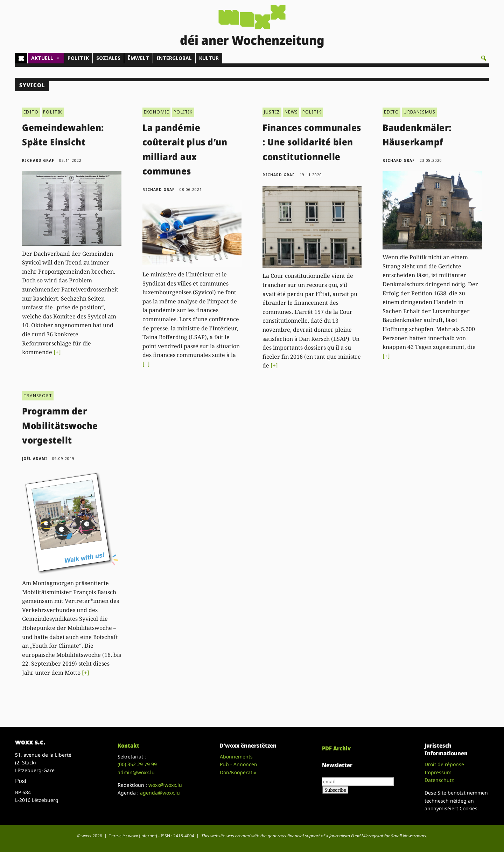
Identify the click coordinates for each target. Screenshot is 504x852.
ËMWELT (138, 58)
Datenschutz (439, 780)
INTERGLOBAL (174, 58)
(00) (137, 764)
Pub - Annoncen (239, 764)
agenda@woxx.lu (160, 793)
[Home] (21, 58)
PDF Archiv (336, 748)
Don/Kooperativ (238, 772)
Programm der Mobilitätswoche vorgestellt (60, 425)
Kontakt (128, 745)
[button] (484, 58)
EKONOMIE (157, 112)
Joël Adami (35, 459)
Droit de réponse (444, 764)
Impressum (438, 772)
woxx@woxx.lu (165, 785)
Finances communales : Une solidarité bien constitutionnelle (312, 142)
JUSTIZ (272, 112)
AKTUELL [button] (46, 58)
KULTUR (209, 58)
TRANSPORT (38, 396)
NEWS (291, 112)
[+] (57, 352)
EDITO (31, 112)
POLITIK (78, 58)
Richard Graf (38, 160)
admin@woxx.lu (136, 772)
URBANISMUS (419, 112)
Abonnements (236, 757)
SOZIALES (108, 58)
